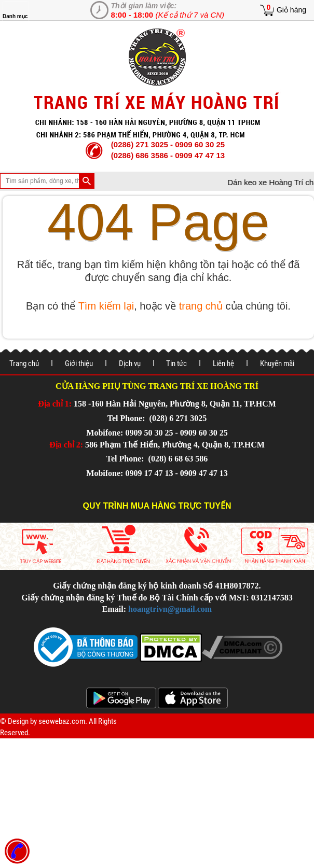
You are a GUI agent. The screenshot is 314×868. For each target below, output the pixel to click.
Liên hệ (223, 363)
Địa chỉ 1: (55, 404)
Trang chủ (24, 363)
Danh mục (15, 16)
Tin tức (176, 363)
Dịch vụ (130, 363)
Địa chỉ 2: (66, 445)
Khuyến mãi (277, 363)
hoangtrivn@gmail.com (170, 609)
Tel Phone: (127, 418)
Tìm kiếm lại (106, 306)
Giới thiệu (79, 363)
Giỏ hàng (291, 10)
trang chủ (201, 306)
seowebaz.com (62, 721)
